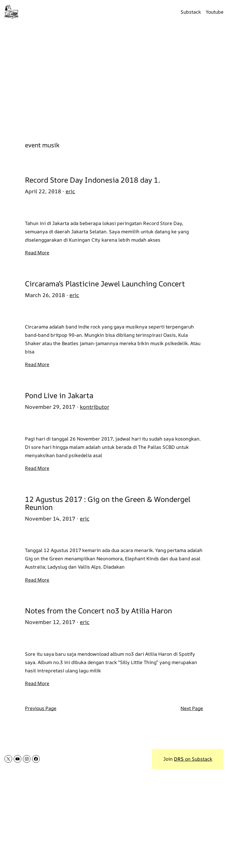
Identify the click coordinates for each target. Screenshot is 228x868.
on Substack (193, 759)
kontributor (95, 407)
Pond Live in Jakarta (59, 395)
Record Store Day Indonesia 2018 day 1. (92, 180)
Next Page (192, 708)
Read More (37, 253)
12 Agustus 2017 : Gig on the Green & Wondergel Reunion (108, 503)
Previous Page (41, 708)
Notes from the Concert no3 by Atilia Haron (99, 611)
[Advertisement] (114, 79)
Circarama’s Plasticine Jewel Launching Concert (105, 284)
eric (70, 191)
